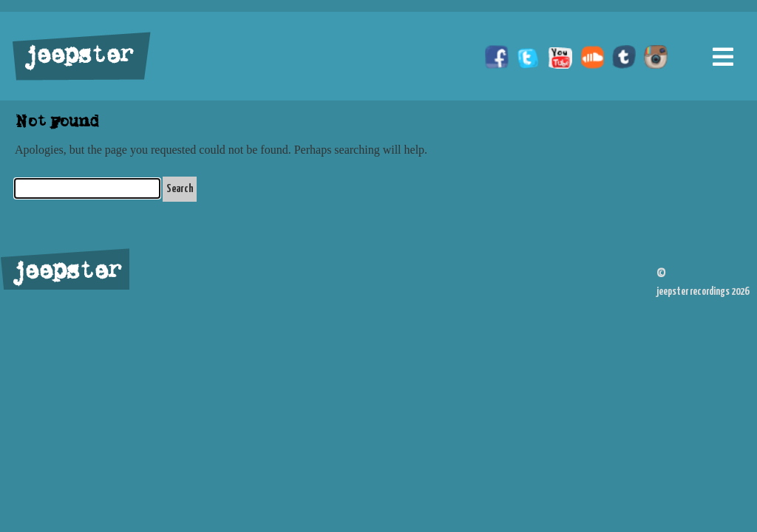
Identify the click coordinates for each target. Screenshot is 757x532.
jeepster (77, 57)
